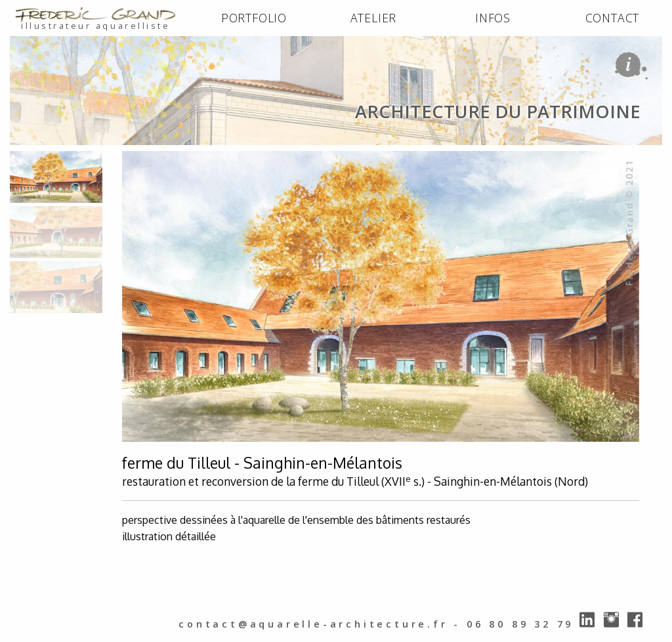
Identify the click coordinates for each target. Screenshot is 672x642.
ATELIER (374, 18)
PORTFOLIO (254, 18)
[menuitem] (254, 18)
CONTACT (613, 18)
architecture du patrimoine (185, 159)
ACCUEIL (34, 159)
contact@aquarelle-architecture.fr (313, 624)
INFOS (493, 18)
